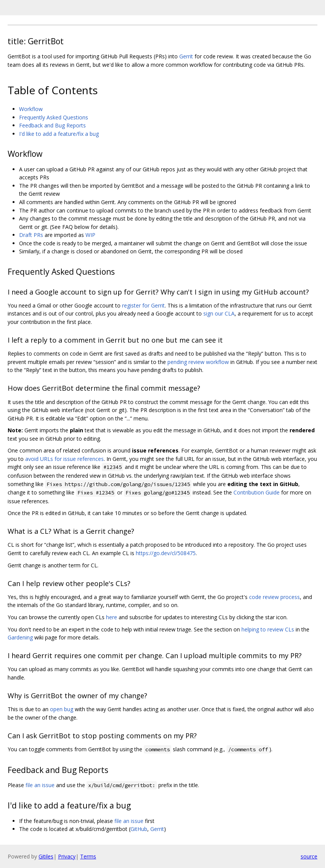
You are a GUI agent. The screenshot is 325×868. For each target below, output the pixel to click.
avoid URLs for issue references (64, 459)
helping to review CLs (268, 629)
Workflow (31, 109)
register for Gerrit (143, 305)
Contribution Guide (257, 492)
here (112, 617)
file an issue (40, 785)
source (309, 856)
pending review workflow (198, 362)
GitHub (139, 829)
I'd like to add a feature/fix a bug (59, 134)
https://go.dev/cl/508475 (166, 553)
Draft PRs (31, 235)
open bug (62, 709)
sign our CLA (219, 313)
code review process (274, 597)
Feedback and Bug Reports (52, 125)
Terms (88, 856)
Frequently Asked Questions (54, 117)
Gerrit (186, 56)
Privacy (67, 856)
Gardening (20, 637)
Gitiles (46, 856)
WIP (90, 235)
